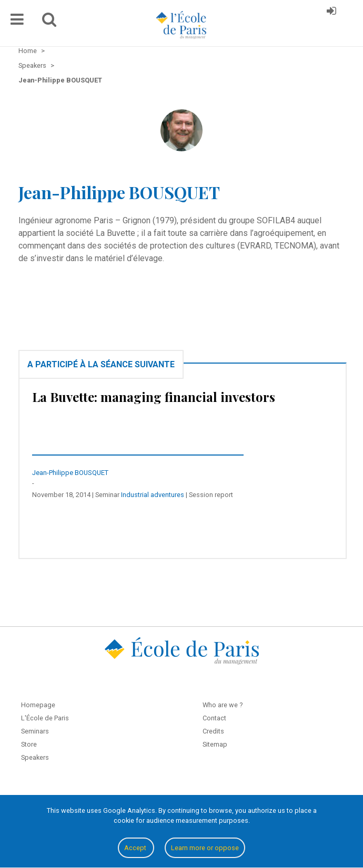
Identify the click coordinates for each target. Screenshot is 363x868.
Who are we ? (223, 705)
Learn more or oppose (205, 848)
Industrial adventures (153, 495)
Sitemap (215, 744)
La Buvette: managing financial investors (154, 397)
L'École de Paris (45, 718)
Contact (214, 718)
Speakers (35, 757)
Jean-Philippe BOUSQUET (70, 473)
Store (29, 744)
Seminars (35, 731)
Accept (136, 848)
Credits (213, 731)
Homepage (38, 705)
